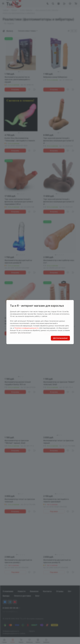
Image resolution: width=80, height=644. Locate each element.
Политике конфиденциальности (26, 328)
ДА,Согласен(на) (60, 338)
